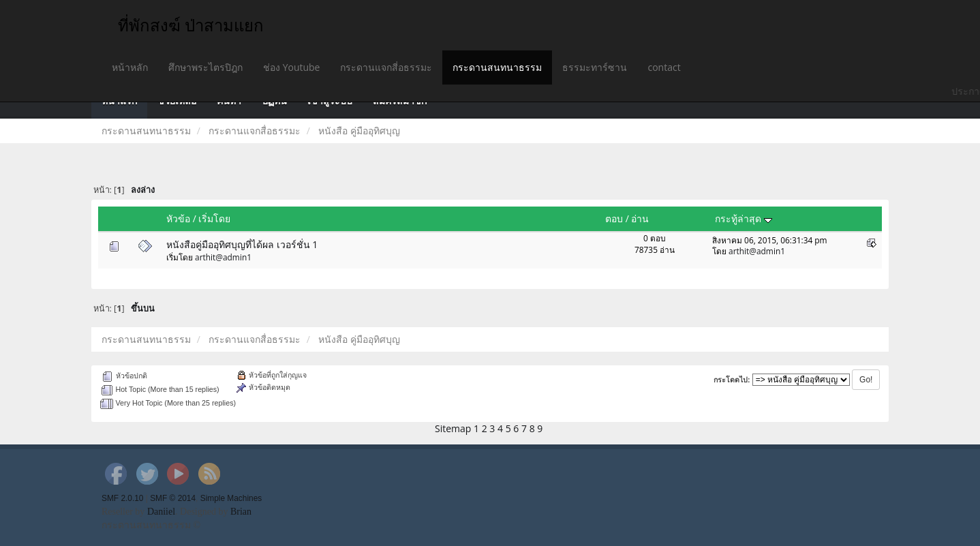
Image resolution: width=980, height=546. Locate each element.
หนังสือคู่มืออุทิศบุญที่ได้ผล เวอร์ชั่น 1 (242, 244)
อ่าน (640, 218)
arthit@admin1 (223, 257)
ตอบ (614, 218)
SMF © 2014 (173, 498)
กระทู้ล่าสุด (744, 218)
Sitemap (453, 428)
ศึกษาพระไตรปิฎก (205, 67)
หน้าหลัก (130, 67)
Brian (241, 512)
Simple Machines (231, 498)
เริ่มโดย (214, 218)
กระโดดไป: (732, 380)
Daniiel (161, 512)
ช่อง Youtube (291, 67)
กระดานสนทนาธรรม (497, 67)
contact (664, 67)
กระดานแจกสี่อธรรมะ (386, 67)
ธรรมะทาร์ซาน (595, 67)
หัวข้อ (178, 218)
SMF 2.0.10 (122, 498)
